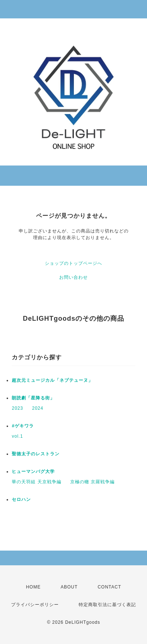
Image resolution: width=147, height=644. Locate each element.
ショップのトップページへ (73, 263)
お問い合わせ (73, 277)
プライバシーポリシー (35, 605)
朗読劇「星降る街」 (33, 398)
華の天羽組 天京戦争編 (36, 482)
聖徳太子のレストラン (36, 454)
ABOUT (69, 587)
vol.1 (17, 436)
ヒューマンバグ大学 (33, 472)
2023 (17, 408)
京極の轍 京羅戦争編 (92, 482)
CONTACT (110, 587)
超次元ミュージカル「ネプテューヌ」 (52, 380)
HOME (33, 587)
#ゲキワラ (23, 426)
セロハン (21, 499)
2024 (38, 408)
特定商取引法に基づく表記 (107, 605)
